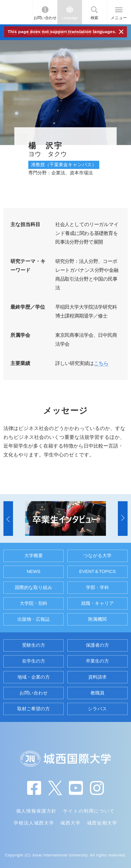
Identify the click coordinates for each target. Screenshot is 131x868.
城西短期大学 (102, 823)
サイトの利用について (89, 811)
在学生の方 (34, 661)
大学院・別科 (34, 603)
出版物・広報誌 (34, 619)
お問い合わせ (45, 18)
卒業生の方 (97, 661)
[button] (8, 518)
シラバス (97, 709)
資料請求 (97, 677)
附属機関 (97, 619)
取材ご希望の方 (34, 709)
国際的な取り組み (34, 587)
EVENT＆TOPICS (97, 571)
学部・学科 (97, 587)
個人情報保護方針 (36, 811)
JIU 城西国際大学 (16, 12)
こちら (101, 363)
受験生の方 (34, 645)
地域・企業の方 (34, 677)
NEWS (34, 571)
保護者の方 (97, 645)
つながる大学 (97, 556)
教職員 (97, 693)
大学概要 (34, 556)
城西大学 (71, 823)
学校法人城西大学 (34, 823)
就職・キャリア (97, 603)
